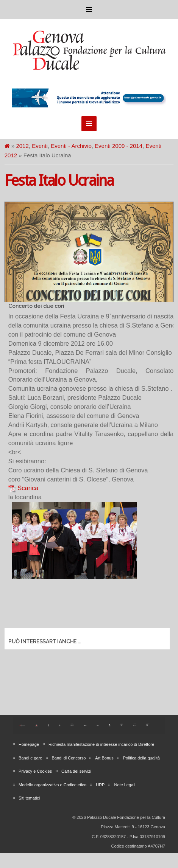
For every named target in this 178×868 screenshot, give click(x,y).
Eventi (40, 146)
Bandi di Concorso (69, 758)
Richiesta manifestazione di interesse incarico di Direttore (101, 744)
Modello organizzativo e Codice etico (52, 785)
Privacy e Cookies (35, 771)
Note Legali (125, 785)
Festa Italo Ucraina (59, 181)
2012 (22, 146)
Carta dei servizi (76, 771)
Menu (89, 9)
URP (100, 785)
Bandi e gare (30, 758)
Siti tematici (29, 798)
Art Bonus (104, 758)
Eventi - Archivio (71, 146)
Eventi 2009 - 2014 (119, 146)
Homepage (29, 744)
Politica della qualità (141, 758)
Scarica (28, 488)
